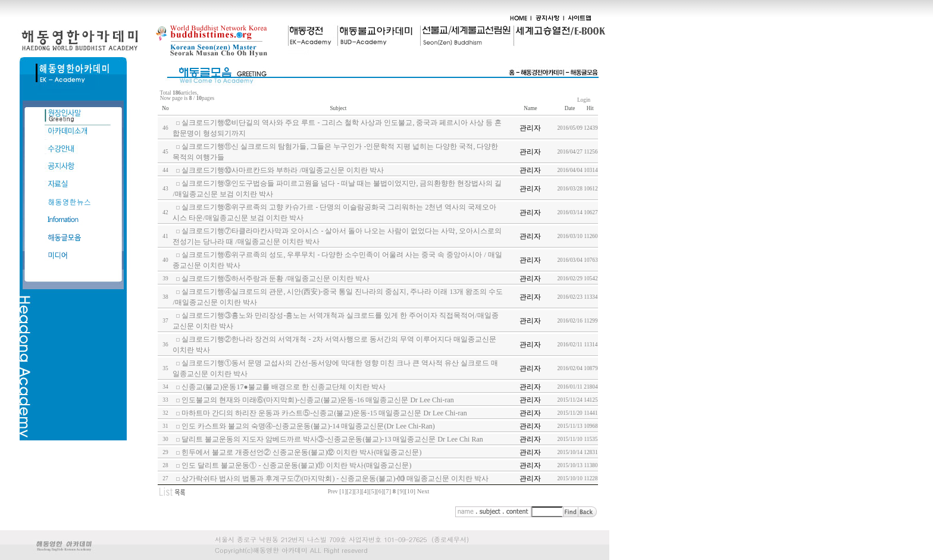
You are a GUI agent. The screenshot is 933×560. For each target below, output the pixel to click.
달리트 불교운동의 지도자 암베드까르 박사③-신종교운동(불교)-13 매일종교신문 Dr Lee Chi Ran (332, 439)
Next (423, 491)
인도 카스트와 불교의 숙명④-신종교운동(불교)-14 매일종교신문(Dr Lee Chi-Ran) (308, 426)
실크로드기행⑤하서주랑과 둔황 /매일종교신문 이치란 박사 (275, 279)
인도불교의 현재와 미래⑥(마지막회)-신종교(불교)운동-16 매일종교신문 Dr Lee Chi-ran (317, 400)
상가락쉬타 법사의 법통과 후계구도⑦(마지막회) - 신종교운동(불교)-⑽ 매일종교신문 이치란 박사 (335, 478)
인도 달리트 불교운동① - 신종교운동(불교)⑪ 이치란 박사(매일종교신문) (296, 465)
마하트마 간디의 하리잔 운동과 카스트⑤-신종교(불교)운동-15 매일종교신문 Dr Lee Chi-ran (324, 413)
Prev (333, 492)
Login (584, 100)
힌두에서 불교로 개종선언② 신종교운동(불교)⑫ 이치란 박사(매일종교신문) (301, 452)
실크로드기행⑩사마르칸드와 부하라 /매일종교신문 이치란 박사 (282, 170)
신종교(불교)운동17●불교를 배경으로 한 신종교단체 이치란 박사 (283, 387)
